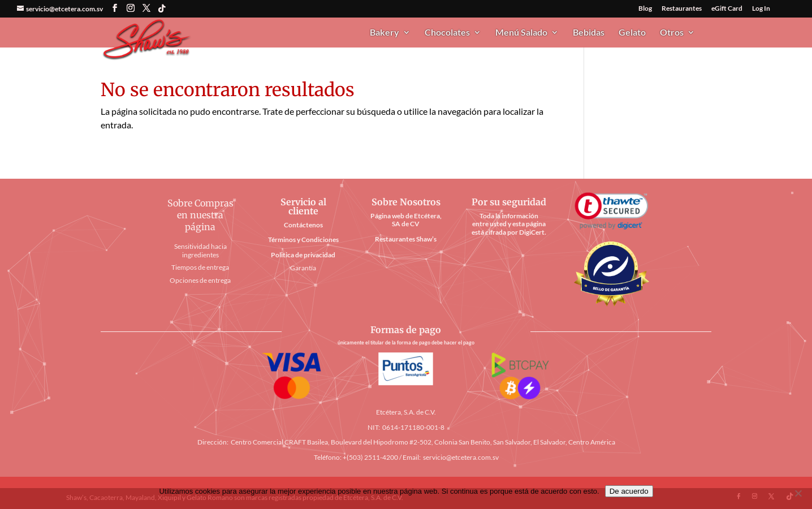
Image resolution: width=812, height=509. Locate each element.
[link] (611, 211)
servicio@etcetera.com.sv (461, 457)
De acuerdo (629, 491)
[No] (798, 493)
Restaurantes (682, 9)
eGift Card (727, 9)
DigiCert (532, 232)
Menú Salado (521, 33)
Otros (672, 33)
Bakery (385, 33)
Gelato (632, 33)
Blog (645, 9)
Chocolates (447, 33)
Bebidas (589, 33)
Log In (761, 9)
